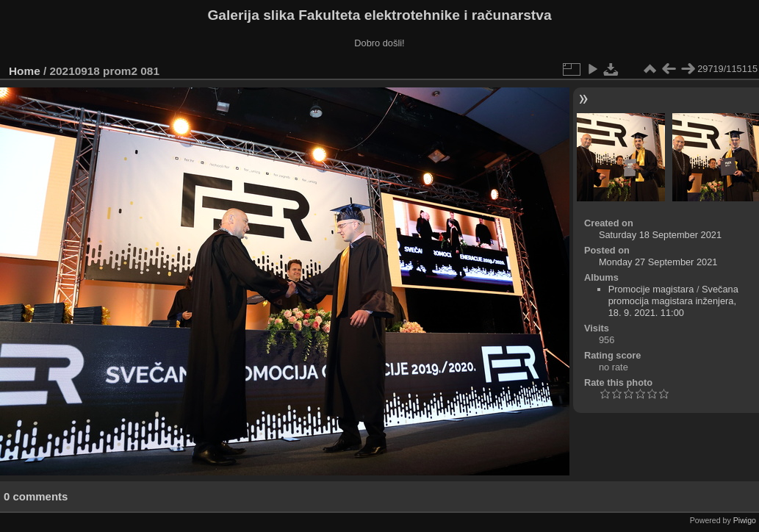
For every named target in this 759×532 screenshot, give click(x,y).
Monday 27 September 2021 (658, 262)
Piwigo (745, 520)
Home (25, 71)
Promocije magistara (651, 289)
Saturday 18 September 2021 (660, 235)
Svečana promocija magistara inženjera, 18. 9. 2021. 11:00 (673, 301)
